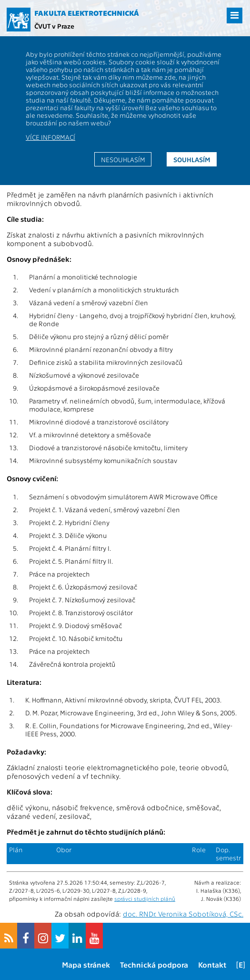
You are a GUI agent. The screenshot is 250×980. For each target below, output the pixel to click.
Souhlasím (192, 159)
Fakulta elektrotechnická (87, 13)
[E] (241, 965)
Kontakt (212, 965)
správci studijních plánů (145, 898)
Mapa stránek (86, 965)
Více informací (50, 137)
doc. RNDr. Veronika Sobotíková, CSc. (183, 914)
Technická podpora (154, 965)
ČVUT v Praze (54, 26)
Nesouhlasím (123, 159)
